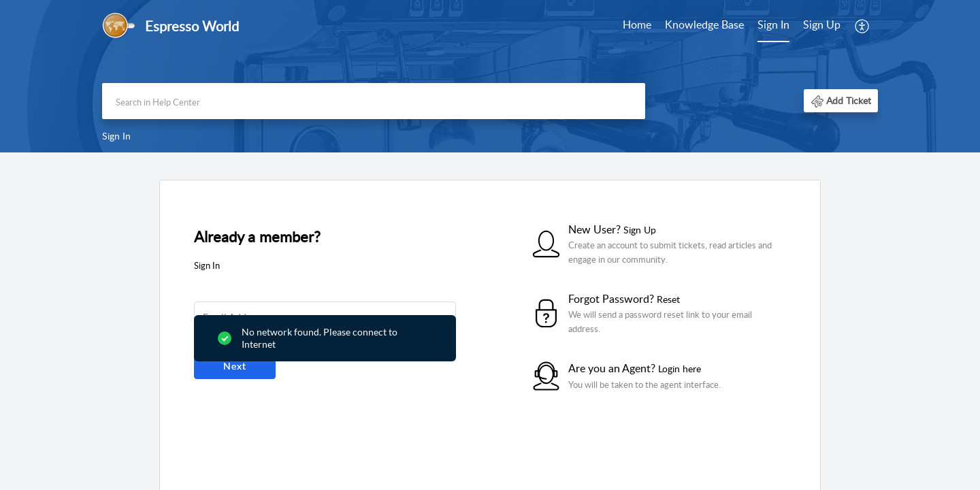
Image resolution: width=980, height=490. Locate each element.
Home (637, 24)
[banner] (490, 76)
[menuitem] (637, 26)
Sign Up (822, 24)
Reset (668, 299)
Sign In (773, 24)
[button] (863, 26)
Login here (680, 369)
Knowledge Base (704, 24)
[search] (374, 101)
